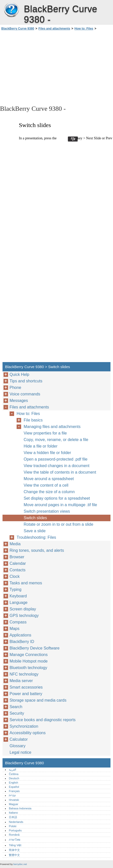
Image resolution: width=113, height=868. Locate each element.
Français (14, 791)
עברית (12, 795)
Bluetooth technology (28, 668)
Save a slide (35, 531)
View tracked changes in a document (57, 466)
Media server (21, 681)
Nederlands (16, 822)
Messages (19, 401)
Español (14, 787)
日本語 (13, 817)
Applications (20, 635)
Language (18, 603)
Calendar (18, 563)
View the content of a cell (46, 485)
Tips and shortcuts (26, 381)
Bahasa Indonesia (20, 808)
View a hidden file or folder (47, 453)
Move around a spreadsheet (49, 479)
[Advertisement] (57, 67)
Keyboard (18, 596)
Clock (15, 576)
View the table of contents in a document (60, 472)
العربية (12, 770)
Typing (15, 589)
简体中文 (14, 850)
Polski (13, 826)
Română (14, 835)
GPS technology (24, 616)
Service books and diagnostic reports (43, 720)
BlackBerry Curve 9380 (11, 10)
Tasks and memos (26, 583)
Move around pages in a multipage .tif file (60, 505)
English (13, 783)
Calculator (19, 739)
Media (15, 544)
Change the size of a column (49, 492)
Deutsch (14, 778)
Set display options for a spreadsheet (57, 498)
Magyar (13, 804)
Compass (18, 622)
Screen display (23, 609)
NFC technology (24, 674)
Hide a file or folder (41, 446)
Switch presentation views (47, 511)
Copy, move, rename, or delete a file (56, 440)
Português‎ (15, 830)
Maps (14, 629)
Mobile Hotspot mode (29, 661)
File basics (33, 420)
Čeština (14, 774)
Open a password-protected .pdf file (55, 459)
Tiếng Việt (15, 845)
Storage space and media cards (38, 700)
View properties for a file (45, 433)
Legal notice (20, 752)
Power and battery (26, 694)
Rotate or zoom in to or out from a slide (59, 524)
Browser (17, 557)
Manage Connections (29, 655)
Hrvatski (14, 800)
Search (16, 707)
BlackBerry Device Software (34, 648)
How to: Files (84, 29)
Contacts (17, 570)
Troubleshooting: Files (36, 537)
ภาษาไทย (15, 840)
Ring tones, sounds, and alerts (37, 550)
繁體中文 (14, 855)
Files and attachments (54, 29)
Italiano (13, 813)
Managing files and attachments (52, 427)
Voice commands (25, 394)
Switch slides (35, 518)
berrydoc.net (20, 864)
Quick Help (19, 374)
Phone (15, 388)
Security (17, 713)
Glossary (17, 746)
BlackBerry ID (22, 642)
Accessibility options (28, 733)
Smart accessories (26, 687)
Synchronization (24, 726)
